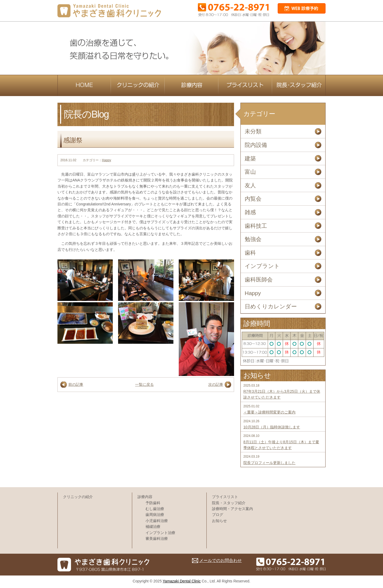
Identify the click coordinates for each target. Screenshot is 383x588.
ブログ (218, 515)
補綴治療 (153, 527)
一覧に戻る (144, 384)
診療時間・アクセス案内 (232, 509)
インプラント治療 (160, 533)
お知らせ (219, 521)
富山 (250, 172)
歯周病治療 (155, 515)
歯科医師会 (259, 279)
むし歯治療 (155, 509)
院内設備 (256, 145)
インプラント (262, 266)
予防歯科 (153, 503)
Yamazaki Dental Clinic (182, 581)
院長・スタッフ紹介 (229, 503)
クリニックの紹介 (78, 497)
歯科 (250, 253)
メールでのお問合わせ (220, 560)
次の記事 (216, 384)
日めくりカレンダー (271, 306)
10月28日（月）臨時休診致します (272, 427)
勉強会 (253, 239)
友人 (250, 185)
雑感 (250, 212)
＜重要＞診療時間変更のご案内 (269, 412)
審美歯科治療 (157, 539)
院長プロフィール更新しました (269, 463)
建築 (250, 158)
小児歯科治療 (157, 521)
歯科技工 (256, 226)
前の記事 (76, 384)
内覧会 (253, 199)
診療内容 (145, 497)
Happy (107, 160)
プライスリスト (225, 497)
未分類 (253, 131)
